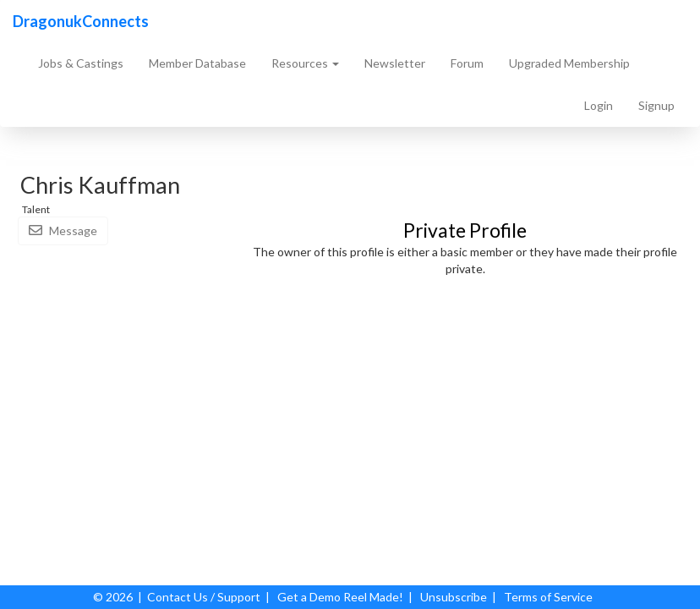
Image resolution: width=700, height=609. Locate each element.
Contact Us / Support (204, 597)
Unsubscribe (454, 597)
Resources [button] (305, 63)
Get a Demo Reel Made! (340, 597)
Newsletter (395, 63)
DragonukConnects (81, 21)
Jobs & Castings (81, 63)
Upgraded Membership (569, 63)
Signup (656, 105)
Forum (467, 63)
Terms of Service (548, 597)
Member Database (197, 63)
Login (599, 105)
